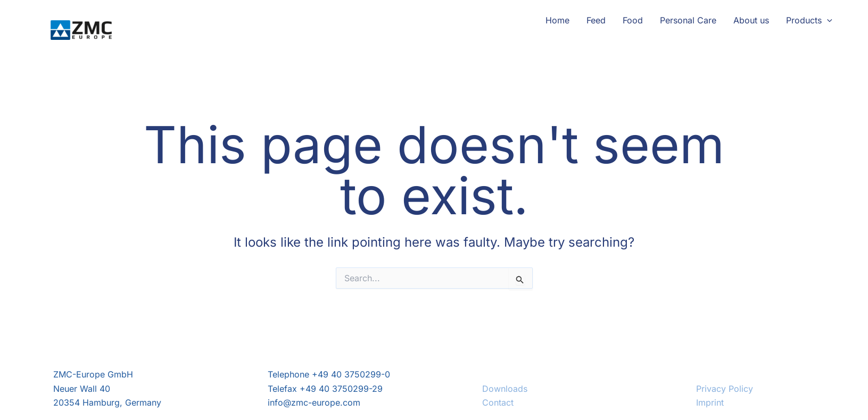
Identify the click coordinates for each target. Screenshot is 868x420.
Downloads (505, 389)
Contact (498, 402)
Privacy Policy (725, 389)
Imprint (710, 402)
